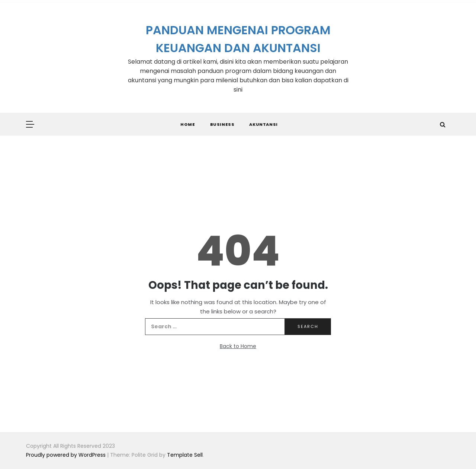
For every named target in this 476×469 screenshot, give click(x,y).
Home (188, 124)
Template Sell (185, 455)
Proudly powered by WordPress (67, 455)
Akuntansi (263, 124)
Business (222, 124)
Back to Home (238, 346)
